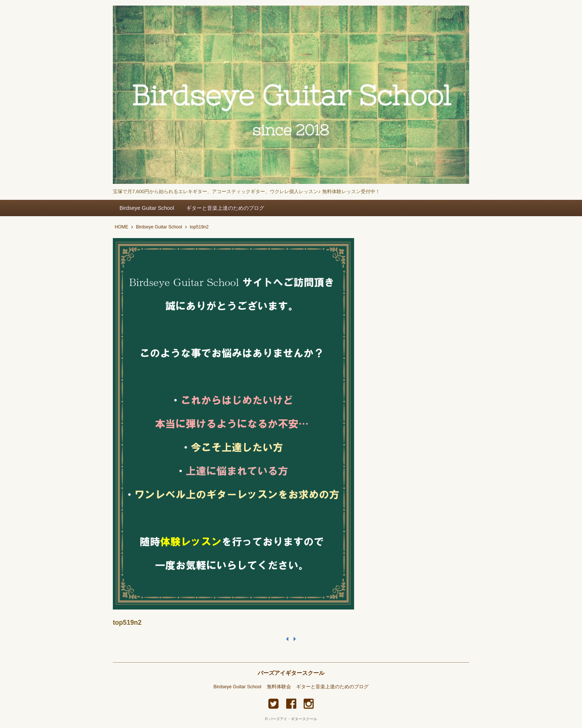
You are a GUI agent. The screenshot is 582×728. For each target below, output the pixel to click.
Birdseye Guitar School (147, 208)
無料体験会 (279, 687)
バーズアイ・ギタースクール (293, 719)
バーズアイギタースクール (291, 673)
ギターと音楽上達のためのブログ (225, 208)
